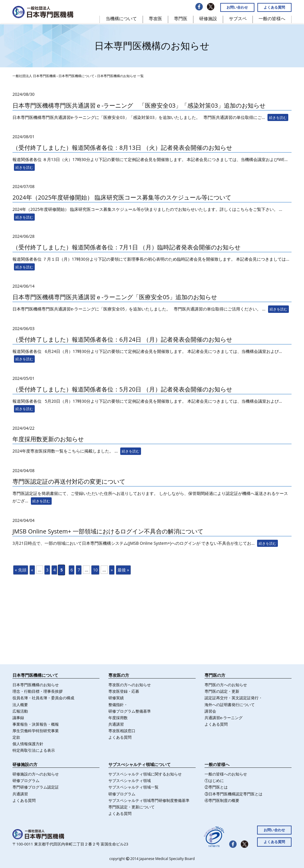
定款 (16, 737)
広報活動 (20, 711)
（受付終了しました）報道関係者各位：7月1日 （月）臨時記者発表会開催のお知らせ (126, 247)
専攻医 (155, 19)
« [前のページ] (32, 570)
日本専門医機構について (76, 76)
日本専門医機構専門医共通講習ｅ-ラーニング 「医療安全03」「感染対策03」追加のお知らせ (139, 105)
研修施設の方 (25, 764)
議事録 (18, 718)
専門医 (181, 19)
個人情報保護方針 (28, 744)
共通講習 (116, 724)
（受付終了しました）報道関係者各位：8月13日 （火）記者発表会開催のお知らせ (122, 148)
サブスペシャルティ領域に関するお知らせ (145, 774)
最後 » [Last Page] (123, 570)
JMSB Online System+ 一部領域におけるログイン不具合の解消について (108, 531)
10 (95, 570)
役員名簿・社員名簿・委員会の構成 (43, 698)
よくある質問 (274, 7)
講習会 (210, 711)
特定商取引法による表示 (34, 750)
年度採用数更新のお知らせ (48, 439)
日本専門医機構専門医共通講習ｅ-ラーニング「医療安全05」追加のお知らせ (115, 297)
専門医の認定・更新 (222, 691)
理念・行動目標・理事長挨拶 (38, 691)
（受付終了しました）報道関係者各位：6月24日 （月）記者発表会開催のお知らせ (122, 339)
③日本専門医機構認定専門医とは (233, 794)
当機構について (121, 19)
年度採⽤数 (118, 718)
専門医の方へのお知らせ (226, 685)
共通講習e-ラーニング (224, 718)
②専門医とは (216, 787)
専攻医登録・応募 (124, 691)
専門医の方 (215, 675)
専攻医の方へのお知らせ (130, 685)
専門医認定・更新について (132, 807)
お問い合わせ (237, 7)
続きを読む (278, 118)
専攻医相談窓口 (122, 731)
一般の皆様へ (272, 19)
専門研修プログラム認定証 (36, 787)
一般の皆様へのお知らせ (226, 774)
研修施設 (208, 19)
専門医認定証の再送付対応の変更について (69, 481)
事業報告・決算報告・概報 (36, 724)
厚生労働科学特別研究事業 (36, 731)
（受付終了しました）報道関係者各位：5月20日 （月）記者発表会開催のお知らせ (122, 389)
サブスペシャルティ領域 (130, 781)
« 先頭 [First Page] (21, 570)
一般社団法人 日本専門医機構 (34, 76)
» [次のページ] (112, 570)
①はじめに (214, 781)
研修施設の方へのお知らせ (36, 774)
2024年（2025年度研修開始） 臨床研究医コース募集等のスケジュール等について (122, 197)
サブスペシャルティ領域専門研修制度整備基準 (149, 800)
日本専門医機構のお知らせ (36, 685)
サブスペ (238, 19)
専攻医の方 (119, 675)
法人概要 (20, 705)
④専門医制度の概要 (222, 800)
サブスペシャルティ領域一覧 (133, 787)
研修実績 (116, 698)
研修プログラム (26, 781)
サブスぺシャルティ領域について (140, 764)
